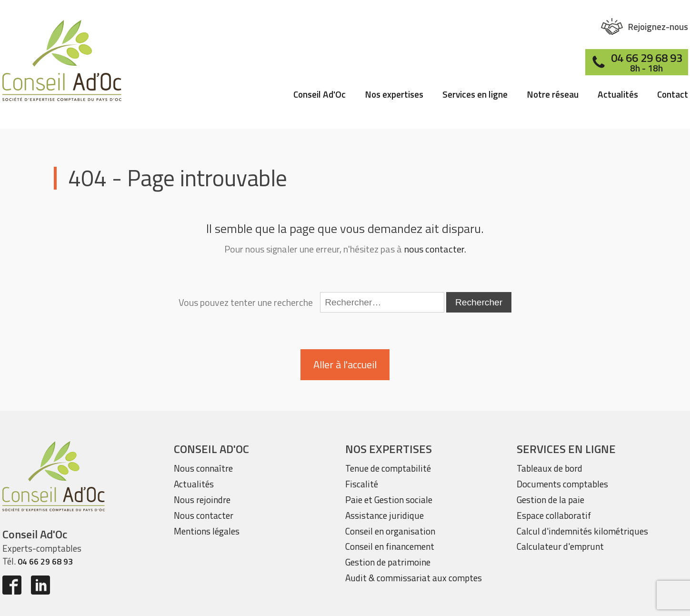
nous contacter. (435, 249)
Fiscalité (362, 484)
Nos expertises (394, 95)
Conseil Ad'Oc (320, 95)
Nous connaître (203, 468)
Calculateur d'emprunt (560, 546)
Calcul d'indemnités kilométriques (582, 531)
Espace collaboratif (554, 515)
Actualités (618, 95)
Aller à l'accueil (345, 364)
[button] (645, 26)
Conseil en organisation (390, 531)
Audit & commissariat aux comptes (414, 578)
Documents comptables (562, 484)
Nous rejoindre (202, 500)
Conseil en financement (390, 546)
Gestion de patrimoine (388, 562)
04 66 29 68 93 (45, 561)
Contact (673, 95)
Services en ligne (475, 95)
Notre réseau (553, 95)
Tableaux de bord (550, 468)
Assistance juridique (385, 515)
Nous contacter (204, 515)
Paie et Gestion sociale (389, 500)
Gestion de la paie (550, 500)
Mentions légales (207, 531)
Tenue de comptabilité (388, 468)
